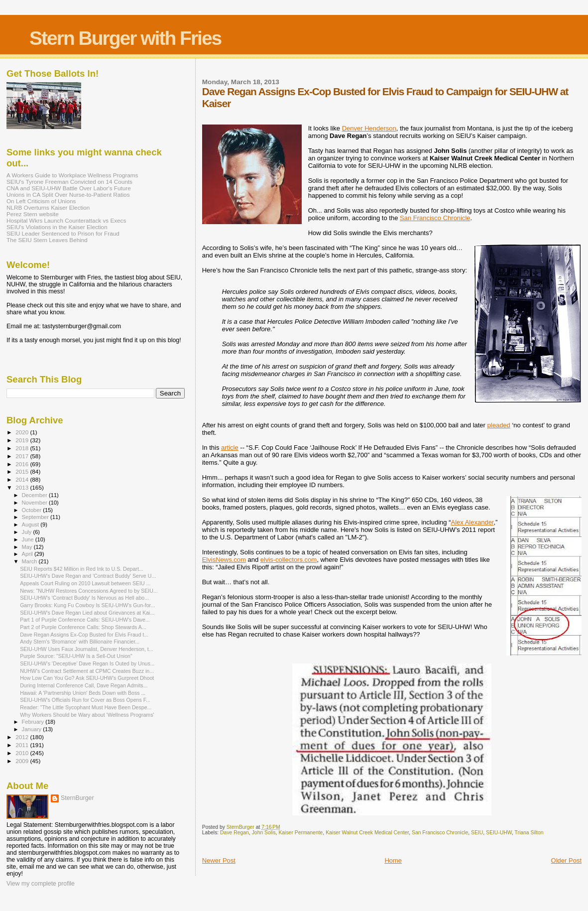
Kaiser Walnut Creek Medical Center (367, 833)
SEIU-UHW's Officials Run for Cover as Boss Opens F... (85, 700)
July (28, 532)
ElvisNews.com (224, 560)
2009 (23, 761)
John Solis (264, 833)
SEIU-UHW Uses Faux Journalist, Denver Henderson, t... (86, 649)
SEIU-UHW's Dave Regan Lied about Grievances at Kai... (87, 613)
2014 (23, 479)
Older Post (566, 860)
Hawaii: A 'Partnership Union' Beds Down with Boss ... (83, 693)
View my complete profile (41, 884)
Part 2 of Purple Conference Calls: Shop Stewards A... (83, 627)
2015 (23, 471)
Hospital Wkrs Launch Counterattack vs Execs (66, 220)
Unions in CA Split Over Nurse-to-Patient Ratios (68, 195)
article (230, 448)
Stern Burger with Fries (125, 38)
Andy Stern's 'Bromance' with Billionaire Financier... (80, 642)
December (35, 495)
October (33, 510)
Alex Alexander (472, 522)
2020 (23, 432)
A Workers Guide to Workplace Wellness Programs (72, 175)
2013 (23, 487)
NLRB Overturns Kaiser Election (48, 207)
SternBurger (77, 798)
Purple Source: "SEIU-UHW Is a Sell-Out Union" (76, 656)
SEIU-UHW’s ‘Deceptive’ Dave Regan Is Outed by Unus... (87, 663)
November (35, 503)
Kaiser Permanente (300, 833)
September (36, 517)
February (34, 722)
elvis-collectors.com (289, 560)
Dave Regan (235, 833)
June (29, 539)
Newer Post (219, 860)
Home (393, 860)
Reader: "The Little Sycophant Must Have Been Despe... (86, 707)
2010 (23, 753)
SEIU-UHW (499, 833)
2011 (23, 745)
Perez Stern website (33, 214)
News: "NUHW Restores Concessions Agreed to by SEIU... (89, 591)
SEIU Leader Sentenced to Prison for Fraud (63, 233)
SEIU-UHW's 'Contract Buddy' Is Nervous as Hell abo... (84, 598)
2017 (23, 456)
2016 (23, 464)
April (28, 554)
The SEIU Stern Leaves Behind (47, 240)
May (28, 547)
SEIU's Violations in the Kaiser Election (57, 227)
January (33, 729)
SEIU (477, 833)
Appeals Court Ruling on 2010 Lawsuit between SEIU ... (85, 583)
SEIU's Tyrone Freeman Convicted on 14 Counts (69, 182)
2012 (23, 737)
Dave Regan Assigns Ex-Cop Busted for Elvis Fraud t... (84, 635)
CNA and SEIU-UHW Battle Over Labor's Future (69, 188)
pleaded (499, 425)
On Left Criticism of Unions (41, 201)
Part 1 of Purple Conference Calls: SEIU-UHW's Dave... (85, 620)
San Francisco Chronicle (435, 218)
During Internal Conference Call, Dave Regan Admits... (84, 685)
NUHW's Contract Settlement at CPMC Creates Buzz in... (87, 671)
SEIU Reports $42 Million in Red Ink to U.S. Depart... (82, 569)
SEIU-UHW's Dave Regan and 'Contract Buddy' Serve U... (88, 576)
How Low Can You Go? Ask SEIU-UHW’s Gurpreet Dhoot (87, 678)
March (30, 561)
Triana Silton (529, 833)
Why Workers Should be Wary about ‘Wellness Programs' (87, 715)
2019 (23, 440)
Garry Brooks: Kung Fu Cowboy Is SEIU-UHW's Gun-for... (87, 605)
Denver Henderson (369, 128)
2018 (23, 448)
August (31, 524)
